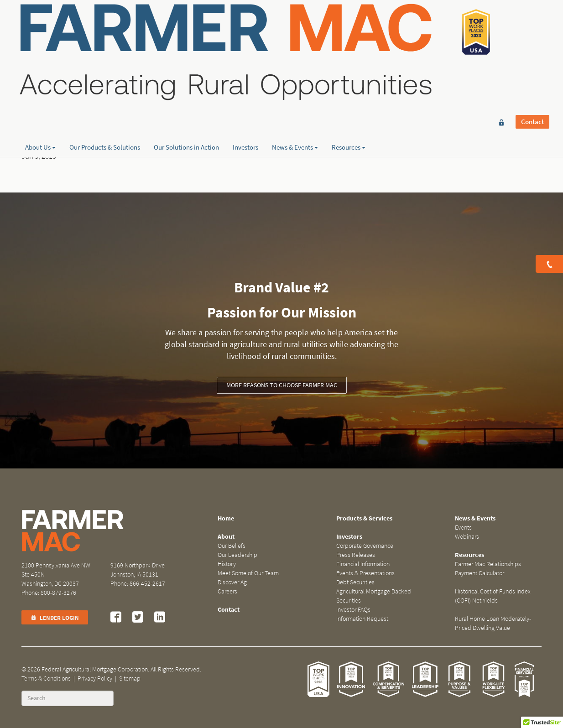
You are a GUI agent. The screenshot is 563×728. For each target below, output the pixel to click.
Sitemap (130, 679)
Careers (227, 591)
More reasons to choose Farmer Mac (282, 385)
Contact (532, 21)
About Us (40, 96)
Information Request (362, 619)
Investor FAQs (353, 610)
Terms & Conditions (46, 679)
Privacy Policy (95, 679)
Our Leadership (237, 555)
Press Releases (356, 555)
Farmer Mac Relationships (488, 564)
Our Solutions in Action (186, 96)
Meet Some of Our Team (248, 573)
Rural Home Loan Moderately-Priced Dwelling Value (493, 623)
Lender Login (55, 618)
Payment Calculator (480, 573)
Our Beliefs (232, 546)
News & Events (295, 96)
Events (463, 528)
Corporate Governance (365, 546)
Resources (349, 96)
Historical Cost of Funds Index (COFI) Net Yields (493, 596)
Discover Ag (232, 582)
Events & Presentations (365, 573)
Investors (245, 96)
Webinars (467, 537)
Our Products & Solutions (105, 96)
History (227, 564)
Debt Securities (355, 582)
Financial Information (363, 564)
